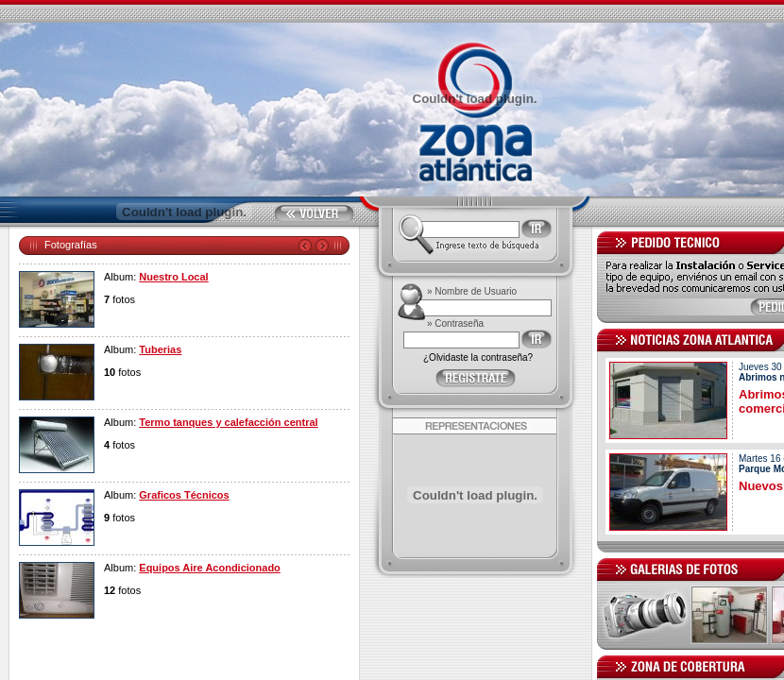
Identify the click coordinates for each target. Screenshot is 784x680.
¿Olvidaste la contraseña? (478, 357)
